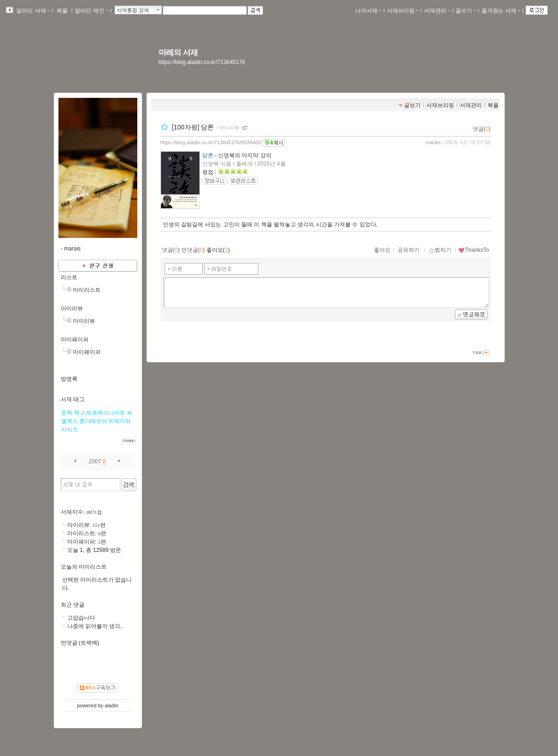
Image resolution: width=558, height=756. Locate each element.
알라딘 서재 (32, 11)
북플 (62, 11)
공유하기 (409, 250)
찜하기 (440, 250)
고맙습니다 (81, 618)
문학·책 (70, 413)
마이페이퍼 (75, 340)
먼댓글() (193, 250)
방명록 (69, 379)
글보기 (412, 105)
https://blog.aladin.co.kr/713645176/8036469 (211, 142)
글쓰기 (466, 11)
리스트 (69, 277)
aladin (112, 705)
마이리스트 (87, 290)
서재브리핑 (403, 11)
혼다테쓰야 (93, 421)
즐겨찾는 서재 (501, 11)
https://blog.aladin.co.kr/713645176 (202, 62)
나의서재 (368, 11)
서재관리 (437, 11)
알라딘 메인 (91, 11)
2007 (95, 461)
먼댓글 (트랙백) (80, 643)
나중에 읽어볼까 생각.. (95, 626)
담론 (208, 155)
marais (433, 142)
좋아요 (382, 250)
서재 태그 (73, 399)
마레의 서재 (178, 52)
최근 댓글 (73, 605)
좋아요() (218, 250)
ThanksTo (474, 250)
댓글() (482, 129)
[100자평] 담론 (193, 127)
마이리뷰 (229, 128)
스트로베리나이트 (103, 413)
